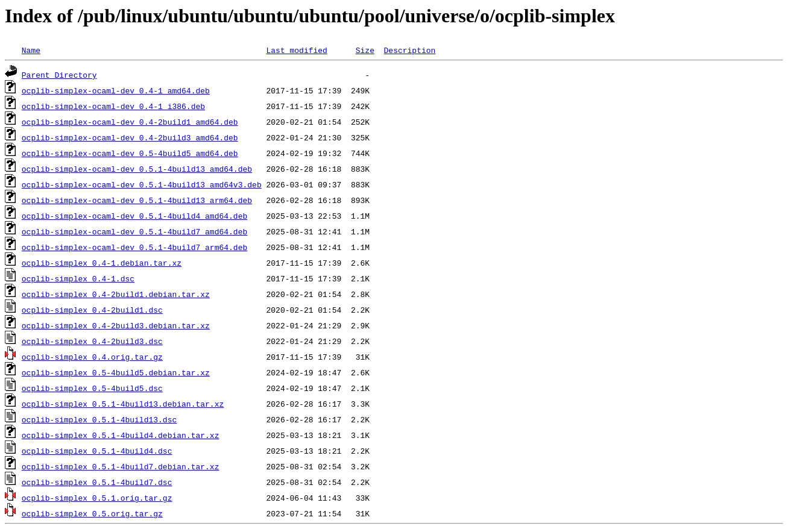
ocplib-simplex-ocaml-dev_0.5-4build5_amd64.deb (130, 153)
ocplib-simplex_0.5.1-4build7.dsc (97, 482)
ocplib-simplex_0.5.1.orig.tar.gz (97, 498)
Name (31, 50)
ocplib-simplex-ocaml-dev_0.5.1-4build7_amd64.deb (134, 231)
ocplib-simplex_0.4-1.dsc (78, 278)
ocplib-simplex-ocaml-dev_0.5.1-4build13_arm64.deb (137, 200)
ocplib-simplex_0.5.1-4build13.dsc (99, 419)
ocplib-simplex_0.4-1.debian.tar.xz (102, 263)
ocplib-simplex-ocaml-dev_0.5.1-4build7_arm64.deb (134, 247)
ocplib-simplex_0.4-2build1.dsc (92, 310)
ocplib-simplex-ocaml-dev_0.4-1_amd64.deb (116, 90)
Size (365, 50)
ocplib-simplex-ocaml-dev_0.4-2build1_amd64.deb (130, 122)
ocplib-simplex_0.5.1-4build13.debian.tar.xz (123, 404)
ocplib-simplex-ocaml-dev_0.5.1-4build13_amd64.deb (137, 169)
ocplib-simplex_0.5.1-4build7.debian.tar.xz (121, 466)
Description (409, 50)
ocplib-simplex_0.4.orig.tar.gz (92, 357)
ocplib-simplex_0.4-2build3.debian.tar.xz (116, 325)
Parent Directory (59, 75)
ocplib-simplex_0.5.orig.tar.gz (92, 513)
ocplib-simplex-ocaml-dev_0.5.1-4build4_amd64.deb (134, 216)
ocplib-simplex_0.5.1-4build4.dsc (97, 451)
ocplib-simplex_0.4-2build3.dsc (92, 341)
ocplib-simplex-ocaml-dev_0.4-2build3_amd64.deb (130, 137)
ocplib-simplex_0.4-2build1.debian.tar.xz (116, 294)
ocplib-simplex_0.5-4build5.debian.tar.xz (116, 372)
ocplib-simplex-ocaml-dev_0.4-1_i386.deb (113, 106)
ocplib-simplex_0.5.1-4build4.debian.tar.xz (121, 435)
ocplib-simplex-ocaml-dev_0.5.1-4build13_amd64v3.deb (142, 184)
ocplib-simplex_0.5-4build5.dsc (92, 388)
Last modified (296, 50)
